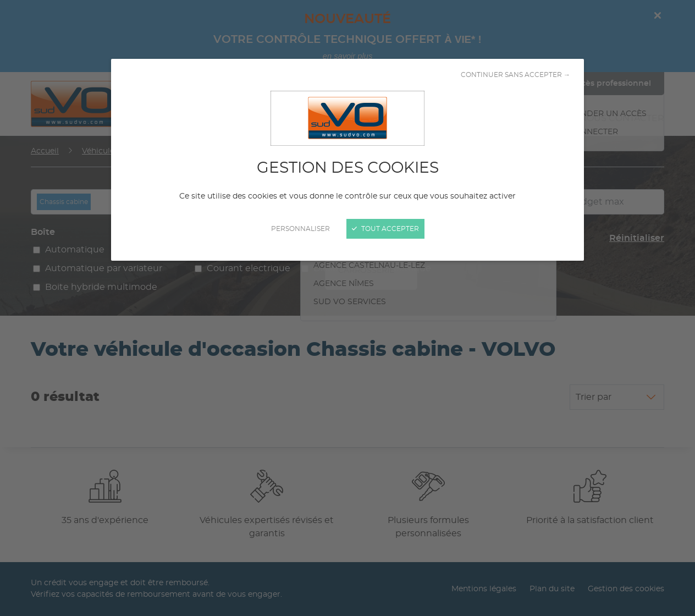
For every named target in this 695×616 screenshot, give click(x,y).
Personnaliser (300, 229)
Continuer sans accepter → (515, 75)
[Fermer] (347, 308)
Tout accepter (385, 229)
